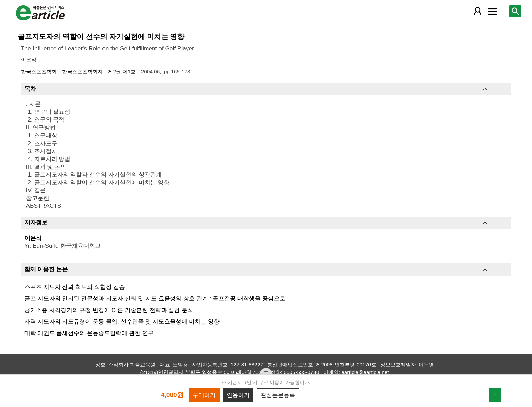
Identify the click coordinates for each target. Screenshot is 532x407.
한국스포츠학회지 (83, 71)
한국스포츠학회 (40, 71)
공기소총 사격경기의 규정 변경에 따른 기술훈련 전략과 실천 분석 (109, 310)
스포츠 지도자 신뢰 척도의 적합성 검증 (75, 287)
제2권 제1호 (122, 71)
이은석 (29, 60)
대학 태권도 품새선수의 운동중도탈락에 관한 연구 (89, 333)
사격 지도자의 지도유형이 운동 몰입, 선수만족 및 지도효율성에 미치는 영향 (122, 321)
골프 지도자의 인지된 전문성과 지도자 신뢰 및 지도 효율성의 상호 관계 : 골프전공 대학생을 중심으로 (155, 298)
